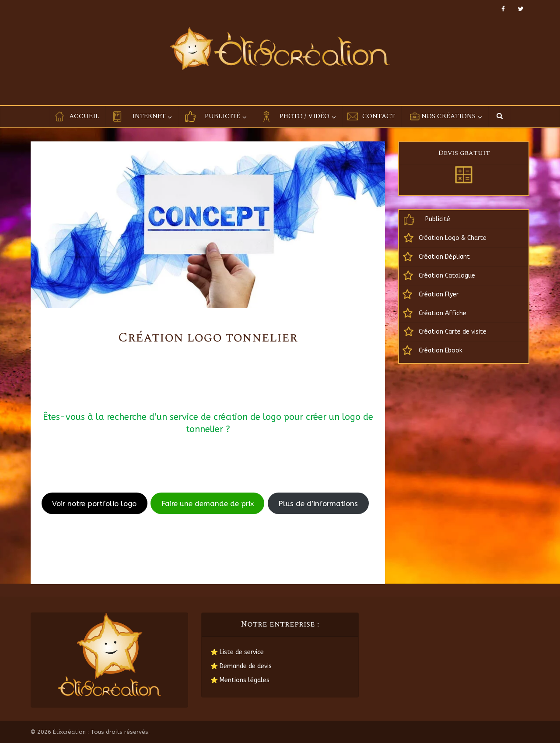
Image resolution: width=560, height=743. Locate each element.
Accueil (84, 116)
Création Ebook (441, 350)
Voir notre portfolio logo (94, 504)
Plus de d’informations (318, 504)
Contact (379, 116)
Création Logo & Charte (453, 238)
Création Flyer (439, 294)
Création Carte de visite (453, 332)
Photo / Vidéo (304, 116)
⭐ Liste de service (237, 652)
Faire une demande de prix (208, 504)
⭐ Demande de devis (241, 666)
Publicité (222, 116)
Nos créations (448, 116)
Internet (149, 116)
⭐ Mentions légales (240, 680)
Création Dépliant (444, 257)
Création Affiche (443, 313)
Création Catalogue (447, 276)
